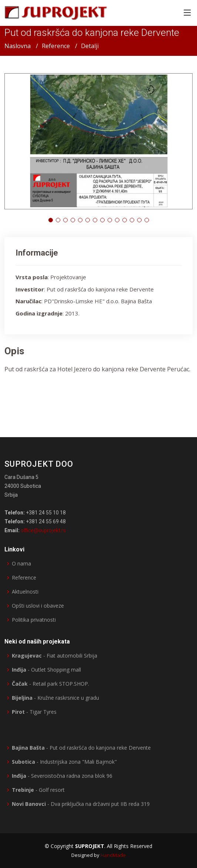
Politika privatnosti (34, 620)
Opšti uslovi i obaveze (38, 606)
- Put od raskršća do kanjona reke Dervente (81, 748)
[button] (51, 220)
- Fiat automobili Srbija (55, 656)
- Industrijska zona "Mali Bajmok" (64, 762)
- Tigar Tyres (34, 712)
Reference (56, 46)
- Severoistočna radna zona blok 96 (62, 776)
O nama (21, 564)
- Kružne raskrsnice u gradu (55, 698)
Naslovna (18, 46)
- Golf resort (38, 790)
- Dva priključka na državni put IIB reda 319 (81, 804)
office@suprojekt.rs (43, 530)
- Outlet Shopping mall (46, 670)
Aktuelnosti (25, 592)
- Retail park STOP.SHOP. (50, 684)
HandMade (113, 855)
